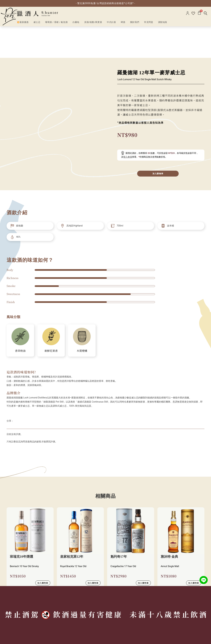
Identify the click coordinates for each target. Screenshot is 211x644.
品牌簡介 (14, 361)
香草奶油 (20, 319)
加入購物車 (158, 142)
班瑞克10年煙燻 (21, 525)
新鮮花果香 (51, 319)
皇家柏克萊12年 (72, 525)
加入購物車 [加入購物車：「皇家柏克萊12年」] (93, 551)
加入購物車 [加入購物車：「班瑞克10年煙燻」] (43, 551)
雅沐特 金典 (169, 525)
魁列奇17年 (119, 525)
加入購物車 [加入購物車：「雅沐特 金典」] (194, 551)
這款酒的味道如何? (21, 341)
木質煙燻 (82, 319)
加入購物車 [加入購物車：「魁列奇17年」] (143, 551)
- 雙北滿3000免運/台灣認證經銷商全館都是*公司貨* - (105, 3)
